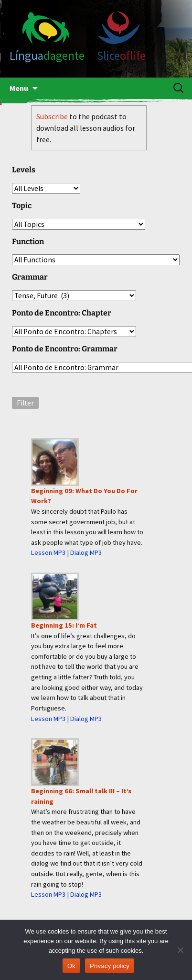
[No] (180, 950)
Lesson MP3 (48, 552)
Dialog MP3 (86, 552)
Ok (71, 966)
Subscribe (52, 116)
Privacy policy (110, 966)
